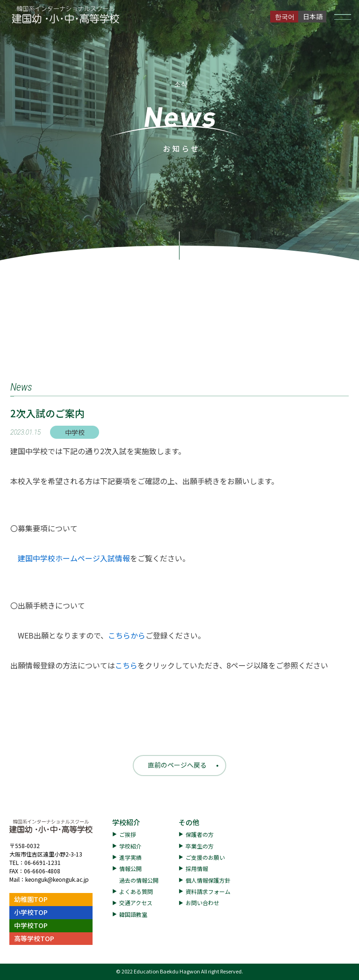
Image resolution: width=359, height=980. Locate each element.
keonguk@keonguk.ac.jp (57, 879)
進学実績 (130, 857)
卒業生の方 (200, 846)
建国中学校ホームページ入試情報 (74, 558)
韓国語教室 (133, 914)
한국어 (285, 16)
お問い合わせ (202, 903)
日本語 (313, 16)
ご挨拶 (128, 834)
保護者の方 (200, 834)
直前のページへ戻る (177, 765)
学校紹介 (126, 822)
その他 (189, 822)
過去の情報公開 (139, 880)
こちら (126, 665)
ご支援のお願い (205, 857)
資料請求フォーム (208, 891)
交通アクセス (136, 903)
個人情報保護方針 (208, 880)
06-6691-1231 (43, 862)
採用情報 (197, 868)
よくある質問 (136, 891)
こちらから (127, 635)
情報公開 (130, 868)
